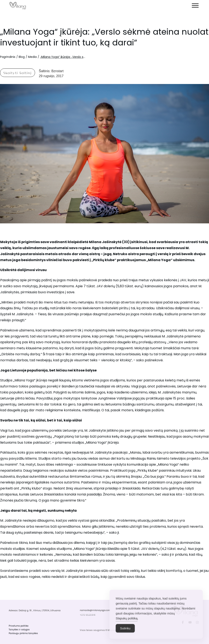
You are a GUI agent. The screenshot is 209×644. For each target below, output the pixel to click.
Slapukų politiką (127, 625)
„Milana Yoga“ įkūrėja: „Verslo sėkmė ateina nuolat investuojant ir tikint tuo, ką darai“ (104, 37)
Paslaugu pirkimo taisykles (23, 633)
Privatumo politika (19, 626)
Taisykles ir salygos (19, 630)
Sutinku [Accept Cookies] (125, 635)
